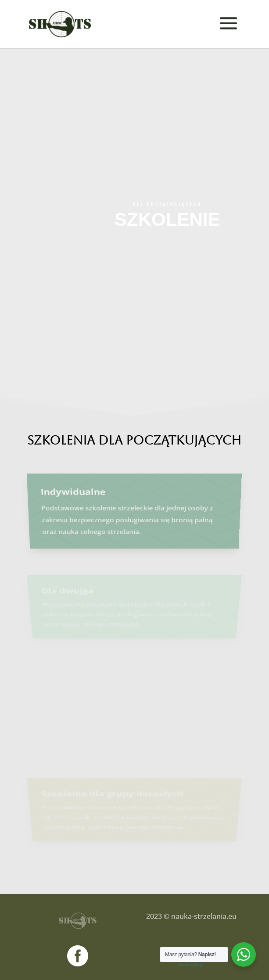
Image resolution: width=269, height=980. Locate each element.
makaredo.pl (191, 964)
